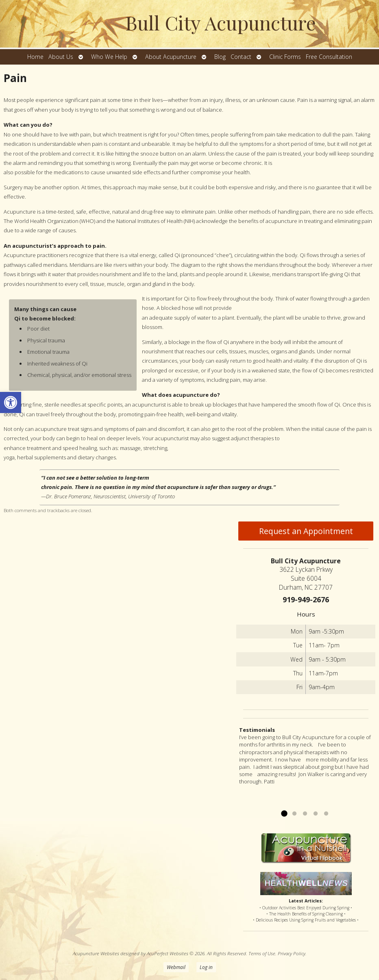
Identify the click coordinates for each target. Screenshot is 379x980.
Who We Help (109, 57)
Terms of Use (262, 953)
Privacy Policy (292, 953)
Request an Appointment (306, 531)
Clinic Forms (285, 57)
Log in (206, 967)
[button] (11, 402)
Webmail (176, 967)
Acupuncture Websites (96, 953)
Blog (220, 57)
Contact (241, 57)
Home (35, 57)
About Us (61, 57)
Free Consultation (329, 57)
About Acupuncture (171, 57)
